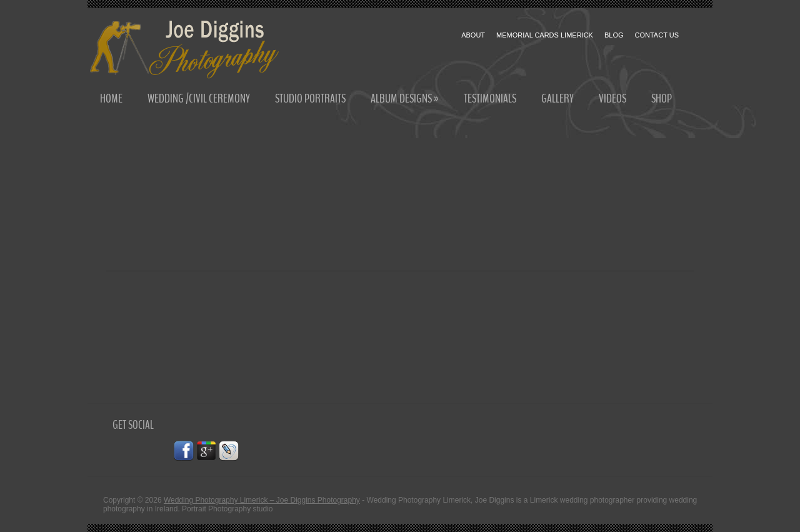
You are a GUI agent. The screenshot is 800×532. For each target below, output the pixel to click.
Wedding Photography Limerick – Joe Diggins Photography (262, 500)
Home (111, 98)
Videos (612, 98)
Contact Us (657, 35)
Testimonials (490, 98)
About (473, 35)
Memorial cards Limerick (545, 35)
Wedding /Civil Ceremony (199, 98)
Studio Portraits (310, 98)
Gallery (557, 98)
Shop (662, 98)
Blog (614, 35)
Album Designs (405, 98)
